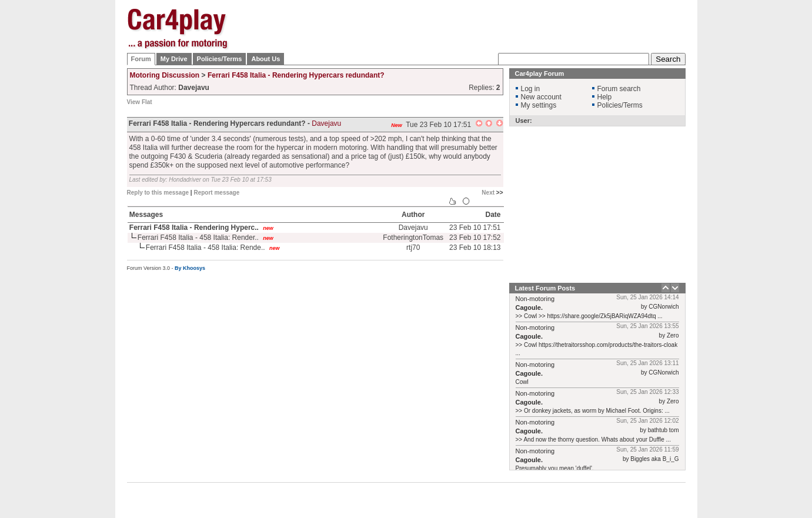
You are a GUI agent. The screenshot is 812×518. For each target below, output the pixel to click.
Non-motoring (535, 299)
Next (488, 193)
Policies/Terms (220, 59)
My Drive (174, 59)
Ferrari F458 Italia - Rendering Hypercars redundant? (296, 75)
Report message (216, 193)
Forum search (619, 89)
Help (605, 97)
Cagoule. (529, 308)
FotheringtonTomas (413, 238)
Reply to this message (158, 193)
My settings (539, 105)
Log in (531, 89)
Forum (141, 59)
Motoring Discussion (165, 75)
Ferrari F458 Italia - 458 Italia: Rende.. (205, 248)
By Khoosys (190, 268)
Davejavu (326, 123)
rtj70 (413, 248)
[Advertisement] (744, 185)
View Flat (140, 102)
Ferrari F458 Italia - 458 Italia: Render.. (198, 238)
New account (541, 97)
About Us (265, 59)
